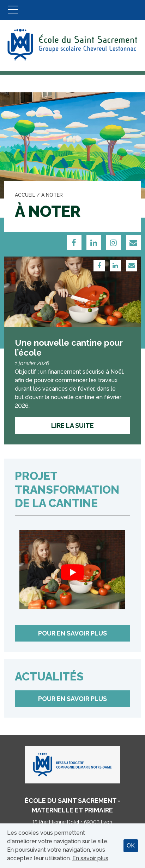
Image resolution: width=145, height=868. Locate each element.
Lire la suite (72, 426)
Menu (13, 10)
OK (131, 846)
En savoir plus (90, 858)
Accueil (25, 195)
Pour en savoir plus (72, 633)
